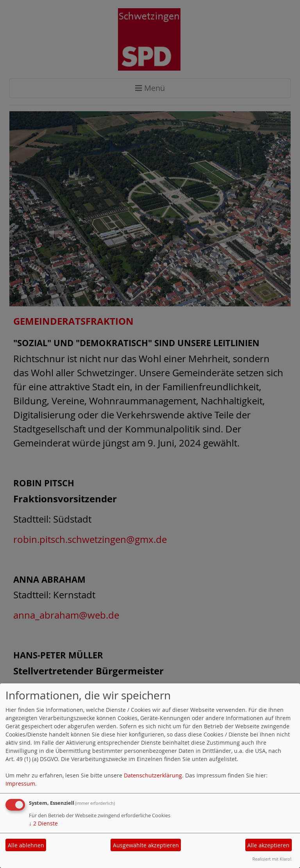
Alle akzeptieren (268, 845)
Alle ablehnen (26, 845)
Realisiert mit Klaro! (272, 859)
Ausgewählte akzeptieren (146, 845)
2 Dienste (43, 823)
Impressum (20, 784)
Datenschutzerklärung (153, 775)
